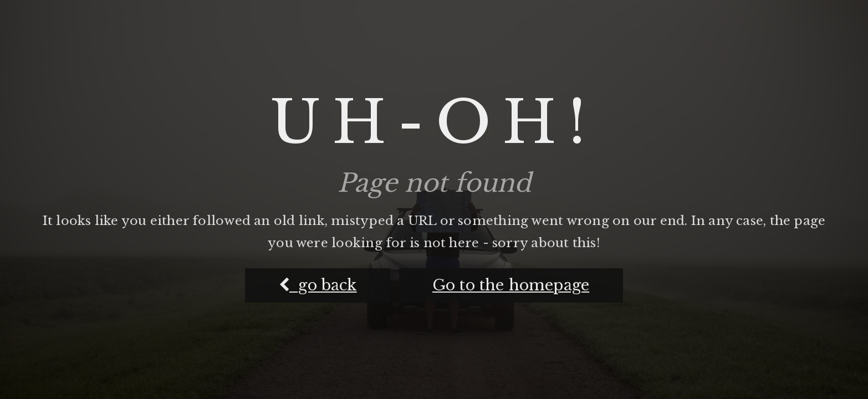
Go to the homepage (511, 285)
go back (318, 285)
